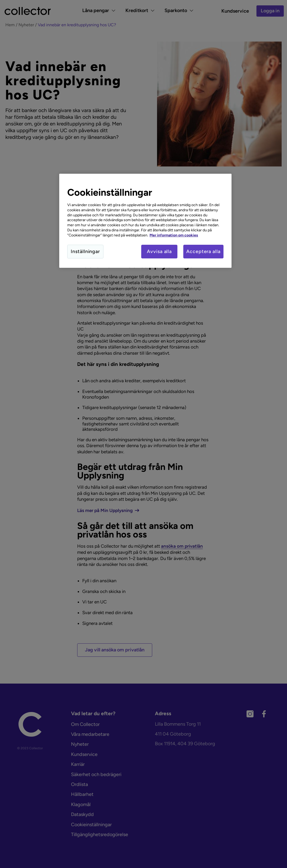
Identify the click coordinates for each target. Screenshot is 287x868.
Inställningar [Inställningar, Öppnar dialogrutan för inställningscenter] (85, 251)
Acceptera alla (203, 251)
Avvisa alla (159, 251)
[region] (145, 221)
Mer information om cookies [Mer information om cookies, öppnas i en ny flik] (174, 235)
